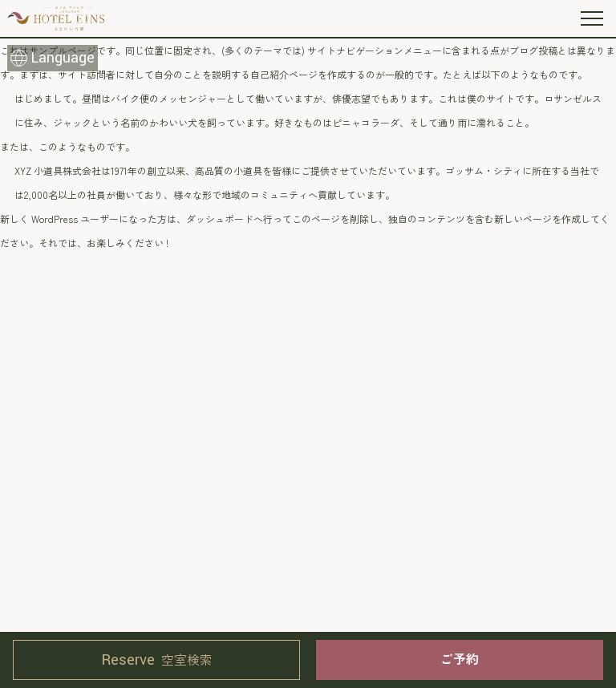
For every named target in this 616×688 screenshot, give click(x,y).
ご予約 (460, 658)
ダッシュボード (220, 219)
